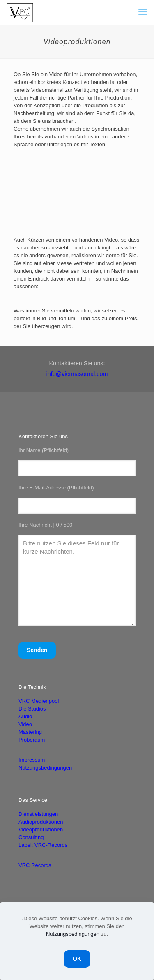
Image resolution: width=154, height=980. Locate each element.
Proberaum (32, 740)
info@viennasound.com (77, 374)
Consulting (31, 837)
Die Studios (32, 709)
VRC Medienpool (39, 701)
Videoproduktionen (41, 829)
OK (77, 959)
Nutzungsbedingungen (45, 768)
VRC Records (35, 865)
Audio (25, 716)
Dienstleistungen (38, 814)
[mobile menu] (143, 12)
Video (25, 724)
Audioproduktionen (41, 822)
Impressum (32, 760)
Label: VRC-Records (43, 845)
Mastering (30, 732)
